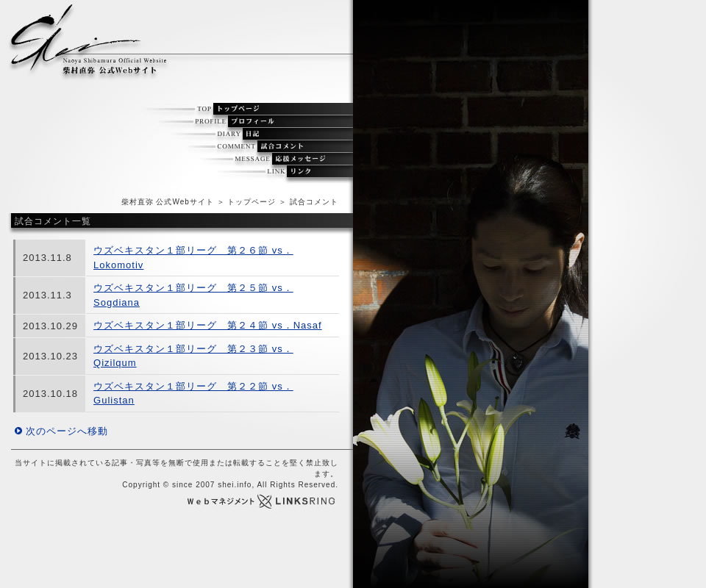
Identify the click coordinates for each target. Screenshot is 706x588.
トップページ (252, 202)
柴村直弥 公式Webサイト (168, 202)
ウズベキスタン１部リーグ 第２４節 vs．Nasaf (208, 325)
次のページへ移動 (67, 431)
